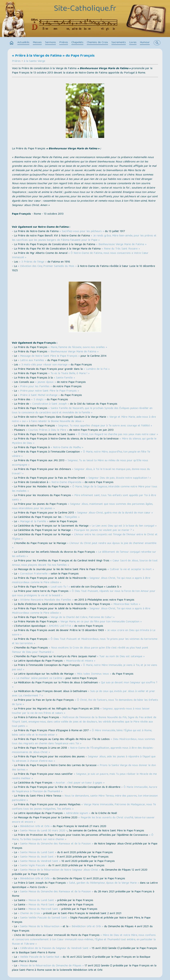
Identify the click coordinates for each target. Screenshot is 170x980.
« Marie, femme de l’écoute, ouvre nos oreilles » (78, 347)
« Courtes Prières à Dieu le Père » (47, 430)
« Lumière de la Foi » (97, 369)
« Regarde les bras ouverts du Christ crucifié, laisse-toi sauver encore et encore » (83, 820)
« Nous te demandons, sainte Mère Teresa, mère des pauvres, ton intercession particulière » (85, 798)
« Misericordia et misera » (79, 661)
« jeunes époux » (46, 382)
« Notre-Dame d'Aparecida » (66, 482)
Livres (133, 43)
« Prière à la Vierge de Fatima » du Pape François (53, 56)
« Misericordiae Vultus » (126, 604)
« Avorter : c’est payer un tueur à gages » (79, 783)
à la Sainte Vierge (34, 61)
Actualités (23, 43)
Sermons (50, 43)
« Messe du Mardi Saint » (41, 905)
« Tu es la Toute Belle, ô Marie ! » (69, 374)
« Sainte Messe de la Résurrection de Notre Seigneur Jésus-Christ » (59, 870)
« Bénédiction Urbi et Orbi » (35, 826)
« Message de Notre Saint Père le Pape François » (49, 356)
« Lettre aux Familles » (32, 361)
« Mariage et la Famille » (33, 522)
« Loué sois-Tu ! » (59, 587)
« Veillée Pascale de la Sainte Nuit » (40, 957)
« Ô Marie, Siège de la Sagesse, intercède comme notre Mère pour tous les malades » (85, 489)
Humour (145, 43)
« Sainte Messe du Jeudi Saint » (37, 857)
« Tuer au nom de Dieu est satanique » (121, 657)
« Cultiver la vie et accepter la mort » (131, 570)
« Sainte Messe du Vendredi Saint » (39, 861)
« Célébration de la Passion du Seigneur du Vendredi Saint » (54, 948)
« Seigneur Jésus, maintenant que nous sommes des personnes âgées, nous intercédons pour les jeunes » (82, 506)
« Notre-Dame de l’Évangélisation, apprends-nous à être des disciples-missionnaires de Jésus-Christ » (83, 750)
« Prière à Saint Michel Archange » (39, 395)
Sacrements (119, 43)
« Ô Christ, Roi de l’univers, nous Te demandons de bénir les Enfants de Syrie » (85, 702)
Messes (37, 43)
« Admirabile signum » (77, 813)
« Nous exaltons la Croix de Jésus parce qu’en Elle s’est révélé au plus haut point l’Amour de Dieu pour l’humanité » (80, 650)
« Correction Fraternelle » (34, 574)
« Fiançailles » (71, 517)
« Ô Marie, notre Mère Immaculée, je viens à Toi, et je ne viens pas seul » (85, 668)
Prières (64, 43)
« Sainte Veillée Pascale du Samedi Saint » (44, 918)
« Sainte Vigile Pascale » (33, 866)
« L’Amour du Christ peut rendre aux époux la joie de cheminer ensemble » (84, 546)
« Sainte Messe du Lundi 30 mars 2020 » (43, 831)
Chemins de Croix (97, 43)
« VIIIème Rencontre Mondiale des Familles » (46, 600)
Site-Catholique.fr (85, 9)
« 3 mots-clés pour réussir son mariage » (44, 365)
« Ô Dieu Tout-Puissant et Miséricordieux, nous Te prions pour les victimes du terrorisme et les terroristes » (85, 641)
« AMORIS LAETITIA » (60, 626)
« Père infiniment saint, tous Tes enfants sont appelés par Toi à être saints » (84, 498)
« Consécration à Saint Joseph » (49, 404)
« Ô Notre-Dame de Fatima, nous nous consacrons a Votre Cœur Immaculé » (80, 255)
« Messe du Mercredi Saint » (43, 909)
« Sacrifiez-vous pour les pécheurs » (82, 232)
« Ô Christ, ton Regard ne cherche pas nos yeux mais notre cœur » (117, 435)
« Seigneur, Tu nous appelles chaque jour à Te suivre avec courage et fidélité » (104, 426)
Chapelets (77, 43)
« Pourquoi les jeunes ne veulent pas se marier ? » (103, 530)
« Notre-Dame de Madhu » (67, 448)
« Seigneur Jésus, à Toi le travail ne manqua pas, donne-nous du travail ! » (81, 472)
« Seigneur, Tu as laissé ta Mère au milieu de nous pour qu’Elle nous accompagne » (80, 463)
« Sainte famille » (64, 378)
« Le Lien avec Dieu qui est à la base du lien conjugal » (123, 526)
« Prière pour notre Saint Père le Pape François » (48, 391)
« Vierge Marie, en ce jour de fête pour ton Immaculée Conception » (100, 622)
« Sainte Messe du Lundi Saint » (37, 853)
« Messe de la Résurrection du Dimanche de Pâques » (51, 966)
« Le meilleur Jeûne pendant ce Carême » (39, 678)
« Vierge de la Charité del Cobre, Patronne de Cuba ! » (81, 617)
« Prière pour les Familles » (35, 387)
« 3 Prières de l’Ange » (33, 262)
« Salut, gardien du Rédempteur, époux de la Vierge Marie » (103, 883)
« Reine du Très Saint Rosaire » (121, 249)
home (12, 43)
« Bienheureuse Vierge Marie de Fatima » (121, 245)
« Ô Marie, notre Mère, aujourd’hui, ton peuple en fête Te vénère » (81, 454)
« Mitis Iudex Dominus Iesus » (93, 674)
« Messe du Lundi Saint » (41, 901)
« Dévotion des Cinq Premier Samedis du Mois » (47, 266)
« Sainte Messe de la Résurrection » (40, 927)
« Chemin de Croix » (30, 914)
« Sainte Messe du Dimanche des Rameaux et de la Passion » (55, 844)
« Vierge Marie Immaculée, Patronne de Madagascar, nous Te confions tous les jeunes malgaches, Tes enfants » (84, 807)
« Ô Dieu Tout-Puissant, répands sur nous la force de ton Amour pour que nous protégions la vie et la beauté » (84, 594)
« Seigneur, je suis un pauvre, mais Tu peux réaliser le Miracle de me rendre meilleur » (84, 776)
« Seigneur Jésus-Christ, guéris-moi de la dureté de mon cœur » (114, 513)
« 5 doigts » (39, 400)
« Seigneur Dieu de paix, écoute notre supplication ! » (119, 478)
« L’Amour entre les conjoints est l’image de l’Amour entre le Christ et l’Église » (85, 537)
